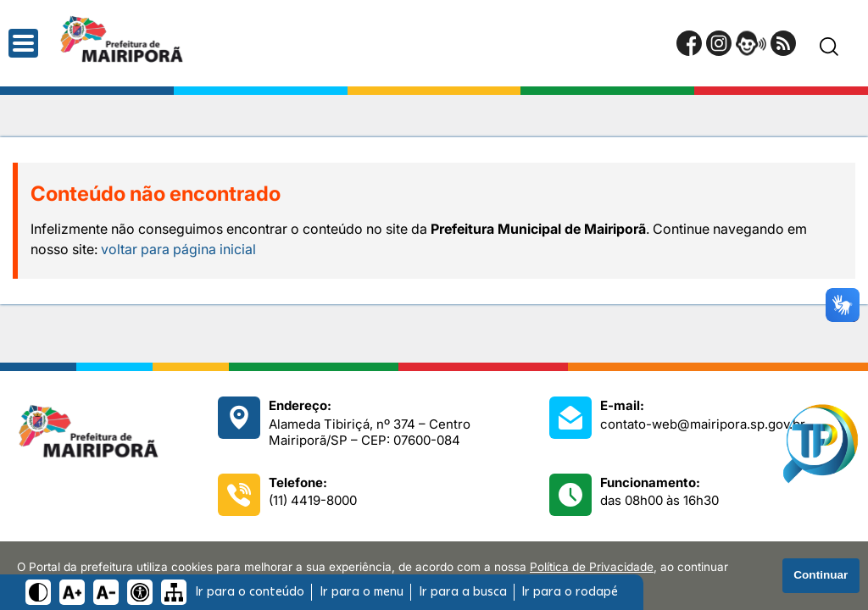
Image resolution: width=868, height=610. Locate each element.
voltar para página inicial (178, 249)
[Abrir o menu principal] (23, 43)
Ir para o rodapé (570, 592)
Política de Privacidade (592, 567)
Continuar (821, 575)
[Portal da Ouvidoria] (751, 43)
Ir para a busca (463, 592)
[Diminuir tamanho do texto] (106, 592)
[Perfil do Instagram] (719, 43)
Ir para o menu (362, 592)
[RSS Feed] (783, 43)
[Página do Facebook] (689, 43)
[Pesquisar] (829, 47)
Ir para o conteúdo (250, 592)
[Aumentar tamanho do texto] (72, 592)
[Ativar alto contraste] (38, 592)
